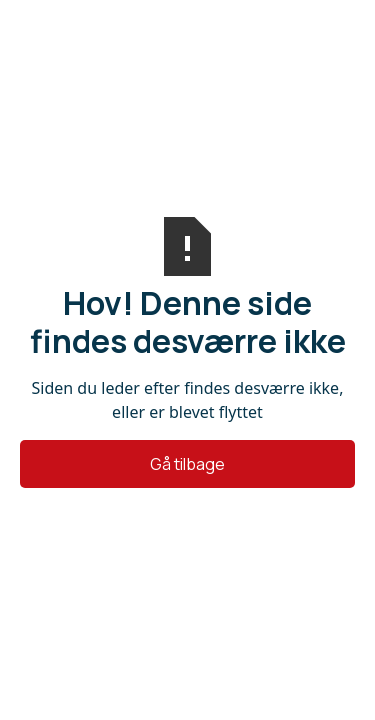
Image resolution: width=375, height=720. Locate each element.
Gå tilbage (187, 464)
